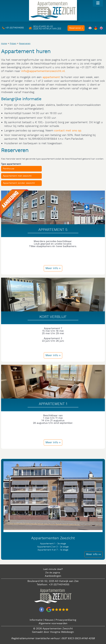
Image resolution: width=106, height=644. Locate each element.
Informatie (36, 620)
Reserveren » (76, 28)
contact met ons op (68, 131)
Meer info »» (94, 554)
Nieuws (49, 620)
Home (4, 44)
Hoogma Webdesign (62, 632)
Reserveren (25, 44)
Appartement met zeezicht (17, 176)
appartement (51, 77)
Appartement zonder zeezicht (19, 183)
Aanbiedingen (53, 576)
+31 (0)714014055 (15, 28)
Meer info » (53, 268)
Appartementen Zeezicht (58, 629)
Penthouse (9, 169)
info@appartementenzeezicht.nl (43, 71)
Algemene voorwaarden (53, 623)
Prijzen (13, 44)
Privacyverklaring (66, 620)
